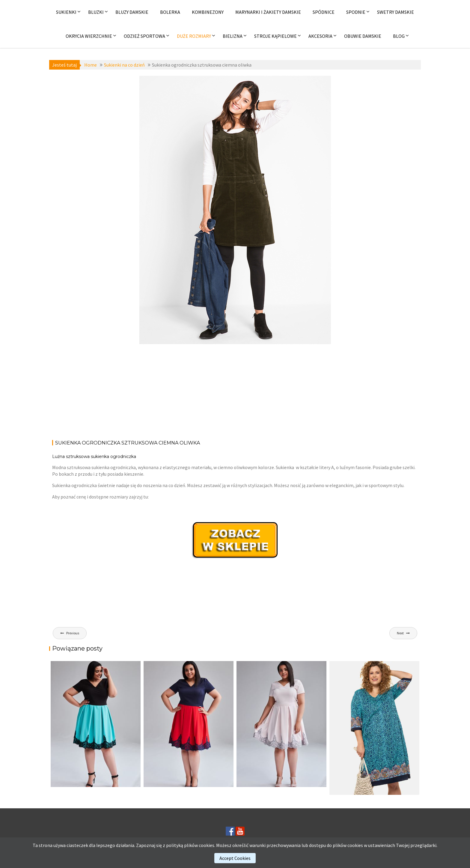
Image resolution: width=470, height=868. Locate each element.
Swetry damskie (396, 12)
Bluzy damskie (132, 12)
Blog (399, 36)
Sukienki (66, 12)
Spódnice (324, 12)
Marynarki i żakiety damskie (268, 12)
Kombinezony (208, 12)
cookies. (207, 845)
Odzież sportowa (144, 36)
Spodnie (356, 12)
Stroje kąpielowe (275, 36)
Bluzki (96, 12)
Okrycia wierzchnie (89, 36)
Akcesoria (320, 36)
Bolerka (170, 12)
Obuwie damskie (363, 36)
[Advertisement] (235, 391)
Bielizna (233, 36)
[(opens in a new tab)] (374, 728)
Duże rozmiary (194, 36)
